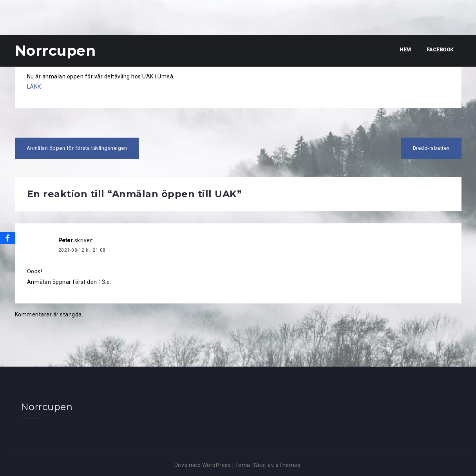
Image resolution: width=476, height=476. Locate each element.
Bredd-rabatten (431, 148)
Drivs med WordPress (203, 465)
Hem (405, 50)
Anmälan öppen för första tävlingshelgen (77, 148)
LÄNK (34, 87)
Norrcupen (55, 51)
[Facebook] (7, 238)
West (260, 465)
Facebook (440, 50)
